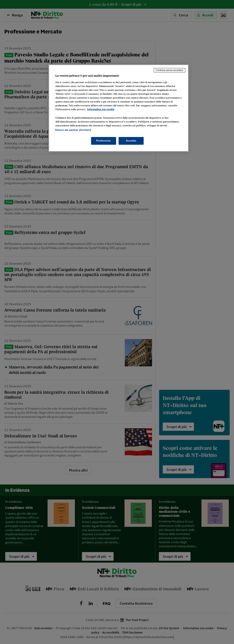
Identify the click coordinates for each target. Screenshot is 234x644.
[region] (119, 108)
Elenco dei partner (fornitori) (73, 130)
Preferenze (104, 141)
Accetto (131, 141)
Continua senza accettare (170, 70)
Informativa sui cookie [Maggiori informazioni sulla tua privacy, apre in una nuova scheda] (101, 109)
